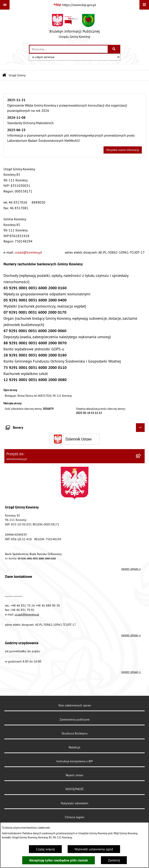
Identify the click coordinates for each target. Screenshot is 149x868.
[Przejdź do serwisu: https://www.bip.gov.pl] (75, 5)
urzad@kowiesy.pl (28, 252)
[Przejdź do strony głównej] (75, 27)
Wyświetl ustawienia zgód (94, 849)
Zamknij (114, 860)
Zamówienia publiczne (74, 719)
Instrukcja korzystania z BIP (75, 761)
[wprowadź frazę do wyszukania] (69, 49)
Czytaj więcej (45, 849)
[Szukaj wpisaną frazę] (114, 49)
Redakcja (74, 747)
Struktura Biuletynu (75, 733)
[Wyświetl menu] (144, 5)
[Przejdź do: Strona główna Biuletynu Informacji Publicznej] (4, 75)
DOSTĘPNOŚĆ (75, 789)
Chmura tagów (74, 817)
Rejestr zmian (74, 775)
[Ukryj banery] (140, 428)
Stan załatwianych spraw (75, 705)
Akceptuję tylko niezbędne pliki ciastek (59, 860)
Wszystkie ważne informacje (123, 150)
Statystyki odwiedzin (74, 803)
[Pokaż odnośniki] (5, 5)
